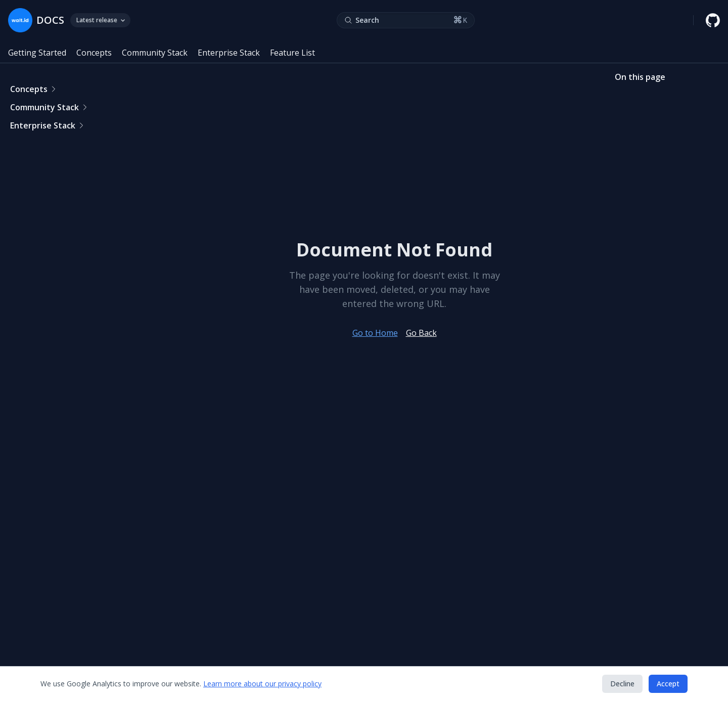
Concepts (94, 53)
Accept (668, 684)
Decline (622, 684)
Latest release (100, 20)
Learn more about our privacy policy (262, 684)
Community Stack (155, 53)
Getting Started (37, 53)
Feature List (292, 53)
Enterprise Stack (229, 53)
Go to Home (375, 333)
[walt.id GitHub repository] (713, 20)
